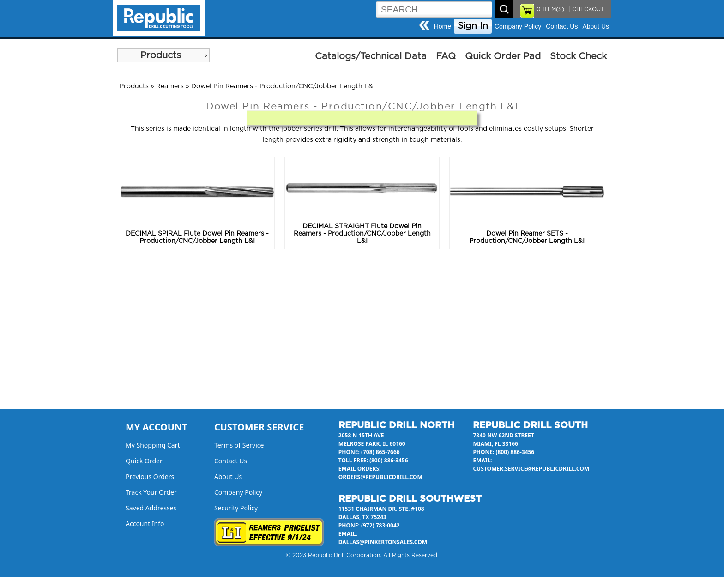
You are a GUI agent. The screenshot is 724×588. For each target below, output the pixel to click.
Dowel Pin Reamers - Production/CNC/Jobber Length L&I (283, 86)
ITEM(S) (550, 9)
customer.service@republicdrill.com (531, 469)
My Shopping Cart (153, 445)
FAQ (446, 56)
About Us (596, 26)
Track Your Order (151, 492)
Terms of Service (239, 445)
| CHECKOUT (585, 9)
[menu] (163, 55)
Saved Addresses (151, 508)
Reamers (170, 86)
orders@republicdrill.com (380, 477)
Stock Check (578, 56)
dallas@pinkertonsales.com (383, 542)
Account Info (145, 524)
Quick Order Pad (503, 56)
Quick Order (144, 461)
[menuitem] (163, 55)
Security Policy (236, 508)
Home (443, 26)
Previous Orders (150, 476)
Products (161, 55)
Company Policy (518, 26)
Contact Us (562, 26)
